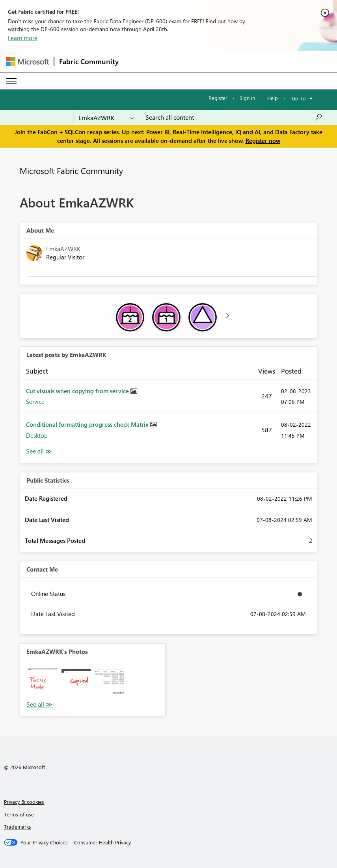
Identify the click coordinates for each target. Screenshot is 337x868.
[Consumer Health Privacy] (102, 842)
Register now (263, 141)
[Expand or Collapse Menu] (11, 81)
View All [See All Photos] (39, 704)
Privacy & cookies (24, 802)
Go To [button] (299, 98)
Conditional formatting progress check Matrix (88, 424)
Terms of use (19, 814)
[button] (43, 683)
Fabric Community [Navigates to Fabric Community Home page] (89, 61)
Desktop (37, 435)
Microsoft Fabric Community (71, 170)
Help (273, 98)
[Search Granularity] (106, 117)
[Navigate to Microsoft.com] (28, 62)
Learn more (23, 38)
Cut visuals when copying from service (78, 391)
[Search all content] (234, 117)
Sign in (247, 98)
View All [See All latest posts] (39, 451)
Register (218, 98)
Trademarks (18, 826)
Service (35, 402)
